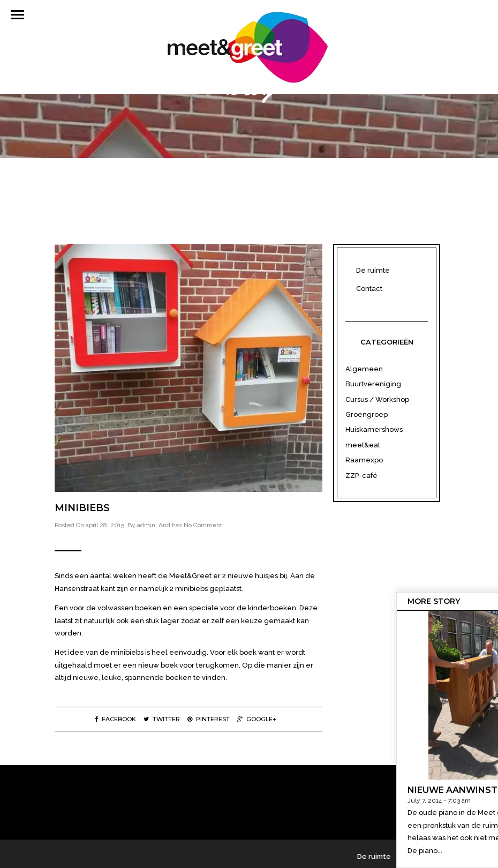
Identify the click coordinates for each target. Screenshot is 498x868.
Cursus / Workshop (377, 399)
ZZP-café (361, 476)
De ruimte (373, 270)
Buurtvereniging (373, 384)
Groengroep (367, 414)
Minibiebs (82, 508)
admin (146, 525)
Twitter (162, 719)
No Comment (203, 525)
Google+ (257, 719)
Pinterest (209, 719)
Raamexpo (364, 460)
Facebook (116, 719)
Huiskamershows (374, 429)
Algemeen (364, 369)
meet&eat (363, 445)
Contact (369, 289)
